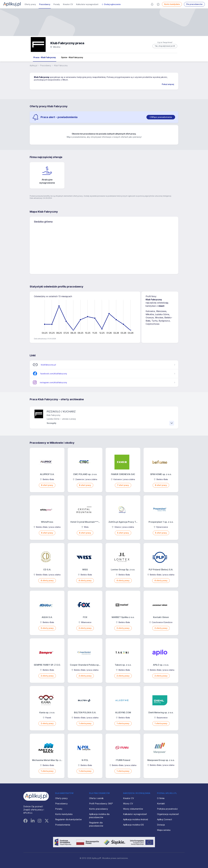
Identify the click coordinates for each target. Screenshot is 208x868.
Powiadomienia (63, 825)
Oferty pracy (30, 4)
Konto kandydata (172, 4)
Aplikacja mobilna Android (136, 819)
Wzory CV (128, 804)
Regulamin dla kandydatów (68, 819)
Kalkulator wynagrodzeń (87, 4)
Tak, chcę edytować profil (165, 46)
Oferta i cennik (96, 798)
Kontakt (161, 804)
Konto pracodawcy (99, 809)
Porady (57, 4)
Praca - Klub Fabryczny (45, 57)
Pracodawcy (45, 4)
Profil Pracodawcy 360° (101, 804)
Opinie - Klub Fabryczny (72, 57)
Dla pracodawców (194, 4)
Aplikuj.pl (33, 65)
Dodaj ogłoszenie (111, 4)
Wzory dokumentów (133, 809)
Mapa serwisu (164, 830)
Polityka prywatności (167, 809)
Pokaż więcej (168, 84)
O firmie (161, 798)
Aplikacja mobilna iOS (133, 825)
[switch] (161, 117)
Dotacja (161, 825)
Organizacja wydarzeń (168, 814)
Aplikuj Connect (165, 819)
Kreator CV (68, 4)
